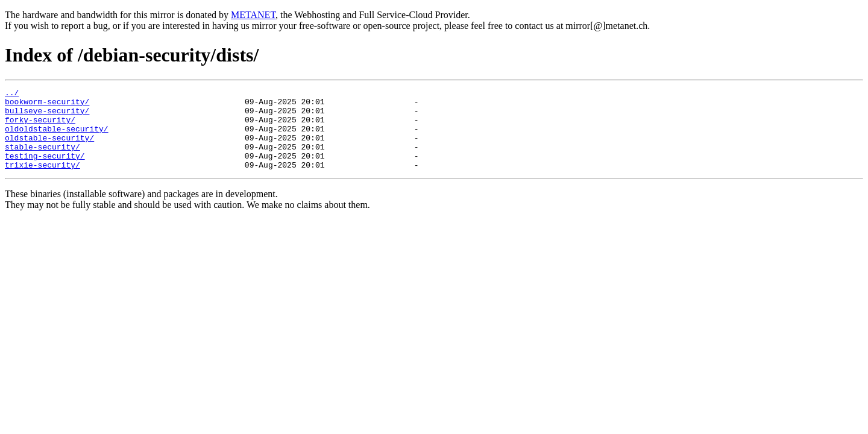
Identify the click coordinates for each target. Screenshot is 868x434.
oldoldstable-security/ (57, 137)
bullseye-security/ (47, 116)
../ (12, 94)
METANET (253, 15)
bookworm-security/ (47, 105)
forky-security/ (40, 127)
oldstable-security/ (49, 148)
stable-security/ (42, 159)
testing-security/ (45, 170)
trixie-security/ (42, 181)
